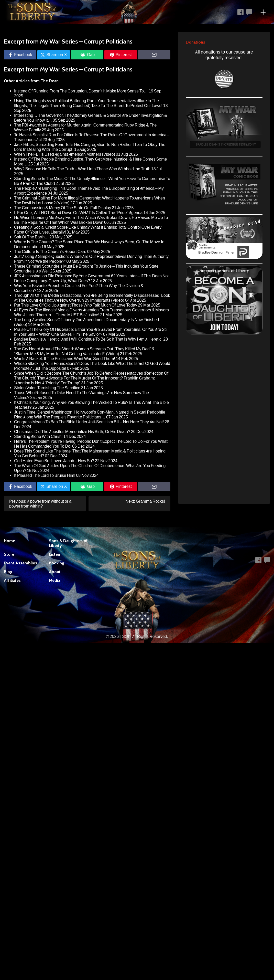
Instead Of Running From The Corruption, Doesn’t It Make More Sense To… (81, 91)
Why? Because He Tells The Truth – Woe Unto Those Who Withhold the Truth (82, 169)
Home (9, 541)
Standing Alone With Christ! (38, 436)
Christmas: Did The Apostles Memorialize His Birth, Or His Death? (72, 432)
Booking (57, 563)
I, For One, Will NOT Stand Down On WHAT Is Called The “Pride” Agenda (78, 213)
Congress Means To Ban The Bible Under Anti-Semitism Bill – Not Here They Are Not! (89, 422)
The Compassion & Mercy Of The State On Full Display (63, 208)
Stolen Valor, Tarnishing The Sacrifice (47, 388)
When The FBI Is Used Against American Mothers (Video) (65, 154)
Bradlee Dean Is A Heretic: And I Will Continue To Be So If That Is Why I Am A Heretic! (88, 339)
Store (9, 554)
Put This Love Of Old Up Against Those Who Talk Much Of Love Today (76, 305)
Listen (54, 554)
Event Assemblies (20, 563)
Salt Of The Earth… (31, 237)
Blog (8, 572)
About (55, 572)
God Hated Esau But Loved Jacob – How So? (54, 461)
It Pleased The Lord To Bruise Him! (45, 475)
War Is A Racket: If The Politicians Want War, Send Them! (65, 359)
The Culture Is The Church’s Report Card (50, 252)
